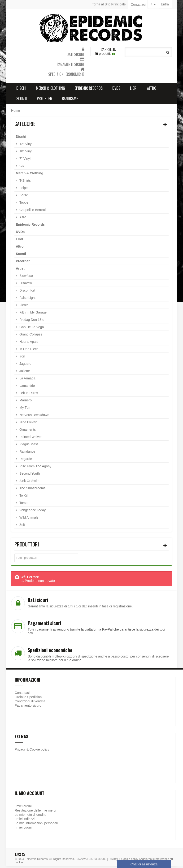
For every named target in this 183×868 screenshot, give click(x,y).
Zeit (22, 526)
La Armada (27, 380)
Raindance (27, 453)
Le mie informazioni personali (36, 825)
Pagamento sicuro (28, 707)
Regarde (25, 460)
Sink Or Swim (29, 482)
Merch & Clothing (50, 90)
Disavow (25, 285)
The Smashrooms (32, 490)
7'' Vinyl (24, 160)
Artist (20, 270)
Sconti (22, 100)
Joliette (24, 373)
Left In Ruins (28, 395)
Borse (23, 197)
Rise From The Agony (35, 468)
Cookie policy (39, 751)
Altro (152, 90)
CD (21, 168)
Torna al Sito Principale (109, 4)
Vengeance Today (32, 512)
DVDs (116, 90)
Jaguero (25, 365)
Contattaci (138, 4)
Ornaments (27, 431)
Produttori (27, 546)
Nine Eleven (28, 424)
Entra (165, 4)
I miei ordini (23, 808)
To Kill (23, 497)
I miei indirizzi (25, 821)
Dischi (21, 90)
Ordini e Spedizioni (29, 699)
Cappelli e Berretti (32, 211)
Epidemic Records (89, 90)
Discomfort (27, 292)
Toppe (23, 204)
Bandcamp (70, 100)
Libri (134, 90)
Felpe (23, 189)
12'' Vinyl (25, 146)
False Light (27, 299)
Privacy (20, 751)
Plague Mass (28, 446)
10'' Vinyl (25, 153)
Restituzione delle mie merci (35, 812)
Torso (23, 504)
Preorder (45, 100)
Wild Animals (28, 519)
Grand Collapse (30, 336)
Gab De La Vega (31, 329)
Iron (22, 358)
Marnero (25, 402)
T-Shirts (25, 182)
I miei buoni (23, 829)
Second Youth (29, 475)
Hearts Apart (28, 343)
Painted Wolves (30, 438)
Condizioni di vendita (30, 703)
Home (15, 112)
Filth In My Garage (33, 314)
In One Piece (28, 351)
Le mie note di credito (30, 816)
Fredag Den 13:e (31, 321)
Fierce (24, 307)
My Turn (25, 409)
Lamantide (27, 387)
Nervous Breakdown (34, 417)
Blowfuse (26, 277)
